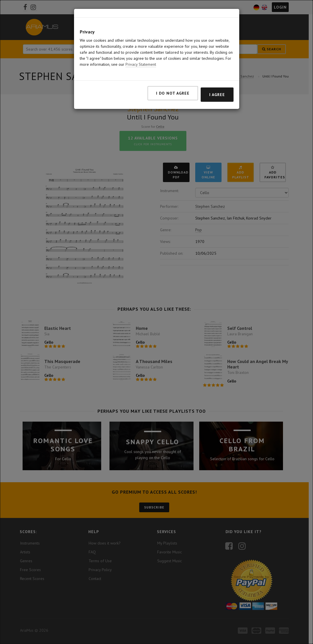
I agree (217, 95)
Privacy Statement (141, 64)
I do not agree (173, 93)
